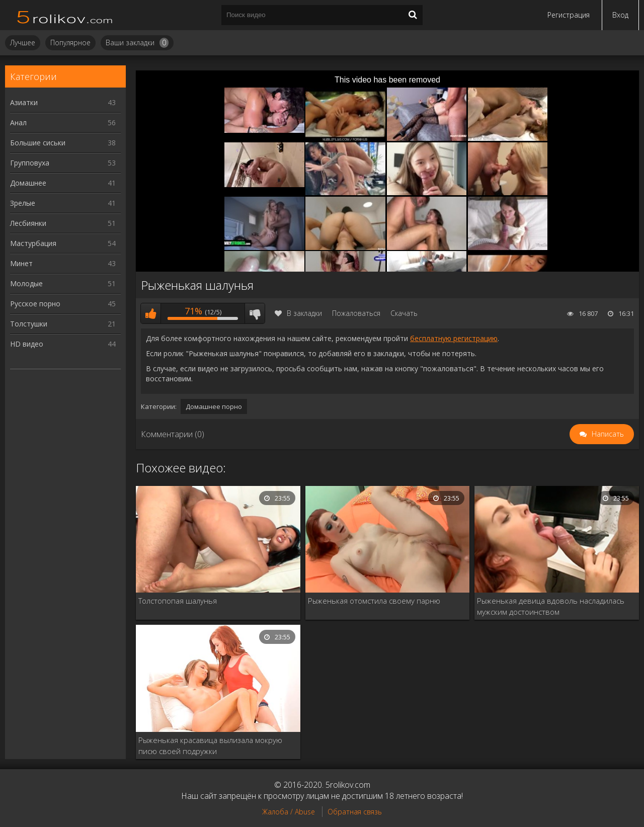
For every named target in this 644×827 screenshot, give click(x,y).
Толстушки (63, 324)
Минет (63, 263)
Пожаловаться (356, 313)
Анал (63, 122)
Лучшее (23, 43)
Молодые (63, 283)
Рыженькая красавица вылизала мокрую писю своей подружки (210, 746)
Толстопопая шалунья (178, 601)
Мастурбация (63, 243)
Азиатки (63, 102)
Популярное (70, 43)
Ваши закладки (137, 43)
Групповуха (63, 163)
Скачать (404, 313)
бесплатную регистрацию (454, 338)
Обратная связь (355, 812)
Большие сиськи (63, 143)
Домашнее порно (214, 406)
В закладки (298, 313)
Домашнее (63, 183)
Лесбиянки (63, 223)
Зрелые (63, 203)
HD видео (63, 344)
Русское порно (63, 304)
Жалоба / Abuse (289, 812)
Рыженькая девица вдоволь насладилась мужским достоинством (551, 606)
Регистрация (569, 15)
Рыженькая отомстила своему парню (374, 601)
